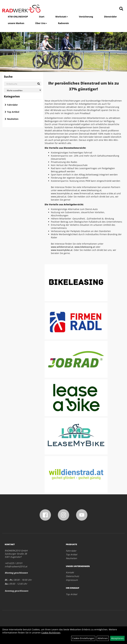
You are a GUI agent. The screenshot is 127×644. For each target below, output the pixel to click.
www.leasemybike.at (62, 250)
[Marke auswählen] (23, 90)
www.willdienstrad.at (62, 247)
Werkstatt (62, 17)
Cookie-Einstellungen (83, 638)
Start (42, 17)
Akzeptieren (117, 638)
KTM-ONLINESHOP (18, 17)
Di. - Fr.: (9, 580)
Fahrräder (12, 105)
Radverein (63, 23)
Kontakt (70, 572)
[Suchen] (39, 84)
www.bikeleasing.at (85, 247)
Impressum (72, 580)
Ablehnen (103, 638)
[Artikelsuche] (121, 9)
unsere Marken (16, 23)
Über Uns (41, 23)
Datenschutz (72, 576)
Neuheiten (13, 119)
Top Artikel (13, 112)
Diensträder (110, 17)
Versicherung (86, 17)
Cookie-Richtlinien (51, 633)
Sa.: (7, 584)
